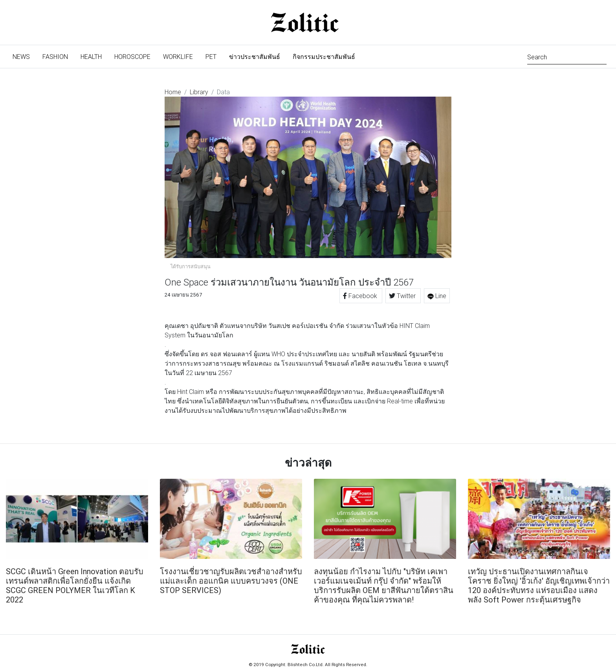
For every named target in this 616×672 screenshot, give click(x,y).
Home (173, 92)
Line (437, 296)
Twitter (403, 296)
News (24, 56)
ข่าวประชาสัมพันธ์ (255, 57)
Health (91, 57)
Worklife (178, 57)
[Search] (567, 56)
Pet (211, 57)
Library (199, 92)
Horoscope (132, 57)
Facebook (361, 296)
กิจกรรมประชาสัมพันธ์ (324, 57)
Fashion (55, 57)
